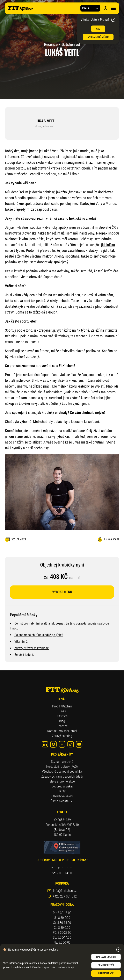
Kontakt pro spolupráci (62, 731)
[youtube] (79, 744)
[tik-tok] (71, 744)
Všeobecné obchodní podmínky (62, 772)
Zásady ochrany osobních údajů (62, 776)
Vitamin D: (21, 642)
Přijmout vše (106, 973)
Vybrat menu (62, 592)
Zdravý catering (62, 736)
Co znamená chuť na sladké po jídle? (39, 635)
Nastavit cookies (106, 957)
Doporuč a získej (62, 786)
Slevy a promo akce (62, 781)
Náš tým (62, 716)
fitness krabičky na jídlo (92, 250)
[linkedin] (45, 744)
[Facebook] (62, 744)
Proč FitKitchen (62, 706)
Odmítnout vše (106, 965)
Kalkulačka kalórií (62, 796)
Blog (62, 721)
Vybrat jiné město (98, 37)
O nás (62, 711)
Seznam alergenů (62, 762)
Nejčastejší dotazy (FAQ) (62, 767)
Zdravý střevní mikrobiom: (32, 648)
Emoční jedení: (24, 655)
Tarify (62, 791)
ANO (98, 29)
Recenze (62, 726)
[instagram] (53, 744)
